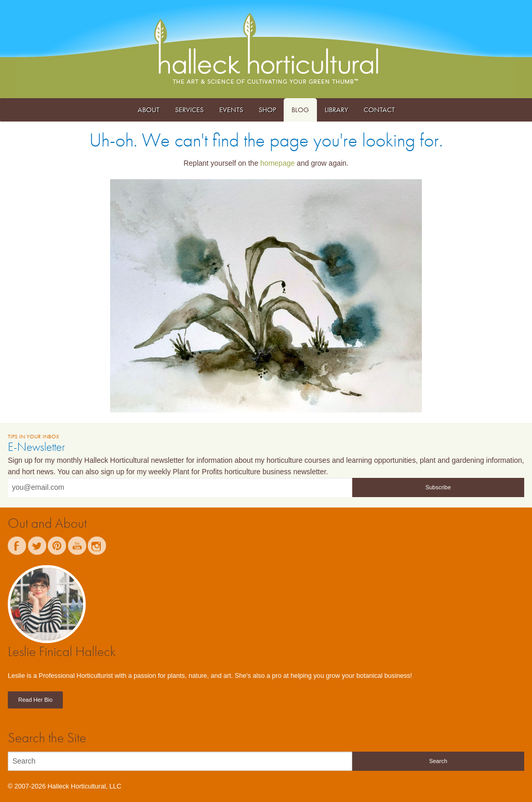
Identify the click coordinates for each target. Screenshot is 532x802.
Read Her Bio (35, 700)
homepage (277, 163)
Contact (379, 110)
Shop (267, 110)
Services (189, 110)
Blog (300, 110)
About (149, 110)
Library (336, 110)
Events (231, 110)
